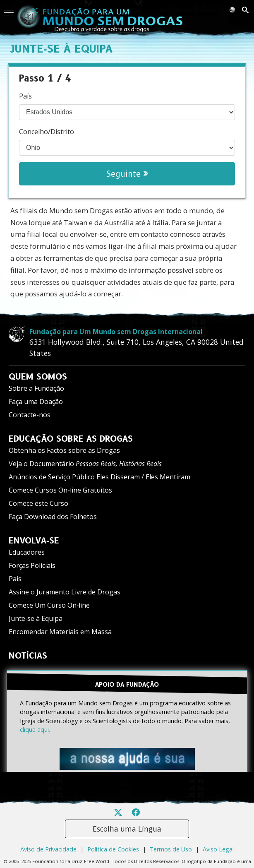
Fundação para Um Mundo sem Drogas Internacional (116, 332)
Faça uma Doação (36, 402)
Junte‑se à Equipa (36, 618)
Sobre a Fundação (36, 388)
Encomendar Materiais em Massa (60, 632)
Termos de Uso (171, 849)
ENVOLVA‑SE (34, 541)
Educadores (27, 552)
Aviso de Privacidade (48, 849)
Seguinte (127, 174)
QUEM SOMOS (38, 377)
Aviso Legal (218, 849)
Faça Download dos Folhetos (53, 517)
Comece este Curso (38, 503)
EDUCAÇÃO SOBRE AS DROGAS (71, 439)
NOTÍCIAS (28, 656)
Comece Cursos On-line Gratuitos (60, 490)
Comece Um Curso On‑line (49, 605)
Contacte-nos (30, 415)
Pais (15, 579)
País (25, 96)
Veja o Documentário (85, 464)
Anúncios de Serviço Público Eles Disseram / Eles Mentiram (99, 477)
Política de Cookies (113, 849)
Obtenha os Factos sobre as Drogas (64, 450)
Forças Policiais (32, 565)
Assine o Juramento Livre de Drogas (65, 592)
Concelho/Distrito (47, 132)
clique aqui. (35, 730)
